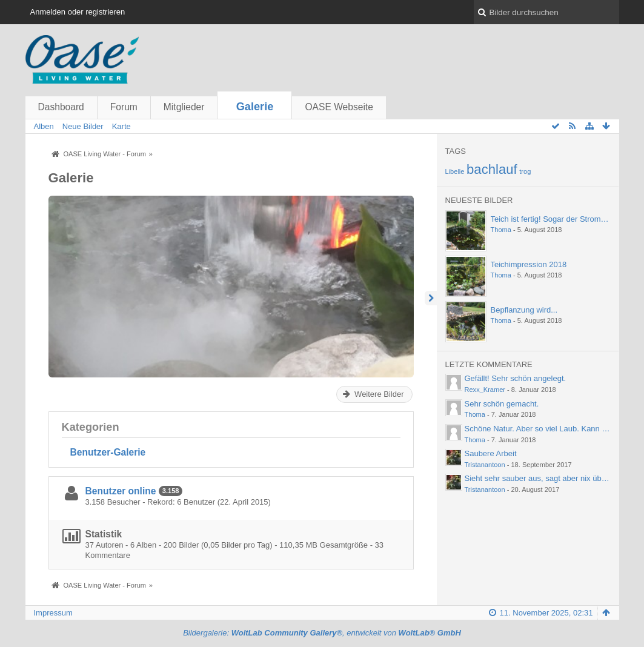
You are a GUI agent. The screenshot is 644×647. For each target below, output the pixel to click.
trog (525, 171)
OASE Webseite (339, 107)
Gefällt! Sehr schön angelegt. (516, 378)
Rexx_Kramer (485, 390)
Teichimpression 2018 (529, 264)
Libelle (455, 171)
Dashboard (61, 107)
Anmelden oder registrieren (78, 12)
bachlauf (492, 169)
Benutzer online (121, 491)
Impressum (53, 613)
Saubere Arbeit (491, 453)
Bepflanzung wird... (524, 310)
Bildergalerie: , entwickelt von (322, 633)
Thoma (501, 230)
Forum (124, 107)
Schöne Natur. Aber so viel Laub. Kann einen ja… (551, 429)
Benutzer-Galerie (108, 452)
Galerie (255, 107)
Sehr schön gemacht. (502, 404)
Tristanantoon (485, 465)
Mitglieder (184, 107)
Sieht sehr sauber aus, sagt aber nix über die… (547, 478)
